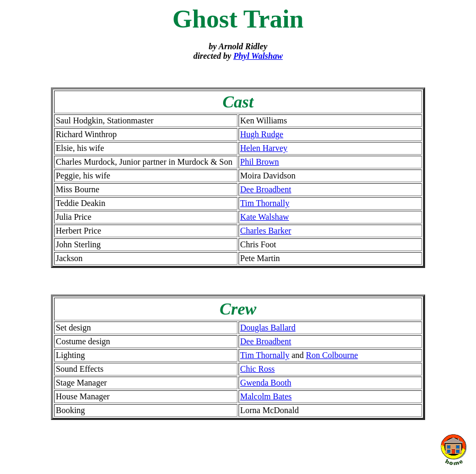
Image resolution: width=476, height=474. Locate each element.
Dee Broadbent (266, 189)
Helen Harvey (264, 148)
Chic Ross (257, 369)
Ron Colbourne (332, 355)
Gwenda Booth (266, 383)
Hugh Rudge (262, 134)
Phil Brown (259, 162)
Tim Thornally (265, 203)
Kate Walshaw (265, 217)
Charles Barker (266, 231)
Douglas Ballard (268, 328)
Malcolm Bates (266, 396)
